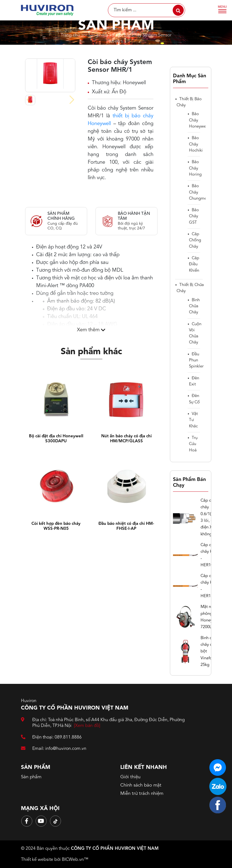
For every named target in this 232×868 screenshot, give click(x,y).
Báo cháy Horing (195, 168)
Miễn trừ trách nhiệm (142, 794)
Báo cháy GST (194, 216)
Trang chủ (70, 35)
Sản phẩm (98, 35)
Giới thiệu (130, 777)
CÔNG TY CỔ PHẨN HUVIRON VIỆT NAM (115, 849)
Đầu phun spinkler (196, 361)
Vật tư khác (193, 420)
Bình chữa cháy (194, 306)
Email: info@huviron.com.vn (54, 749)
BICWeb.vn (73, 860)
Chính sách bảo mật (141, 785)
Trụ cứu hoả (193, 444)
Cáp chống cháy (195, 240)
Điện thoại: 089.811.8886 (51, 738)
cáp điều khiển (194, 264)
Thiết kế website (37, 860)
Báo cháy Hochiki (196, 144)
